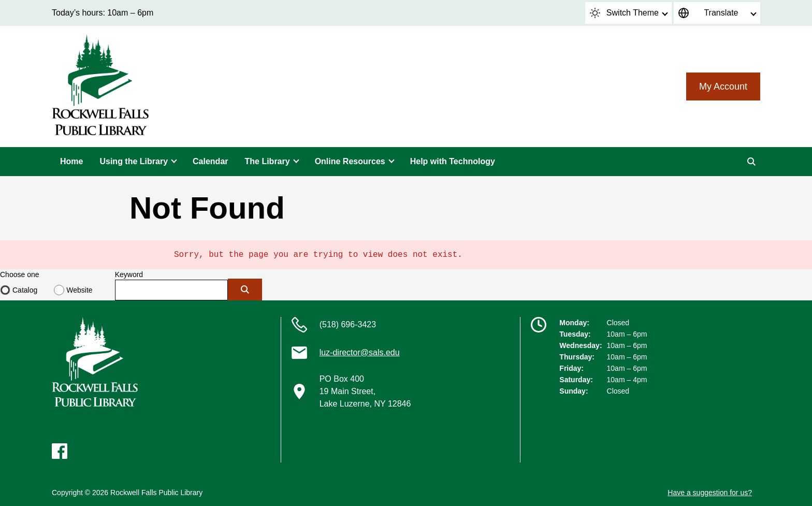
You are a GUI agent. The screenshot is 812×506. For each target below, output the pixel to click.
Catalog (25, 290)
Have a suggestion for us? (710, 493)
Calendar (210, 161)
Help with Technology (453, 161)
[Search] (751, 162)
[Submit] (245, 290)
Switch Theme (624, 13)
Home (71, 161)
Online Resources (350, 161)
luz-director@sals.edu (360, 352)
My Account (723, 86)
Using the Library (134, 161)
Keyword (129, 274)
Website (79, 290)
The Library (267, 161)
